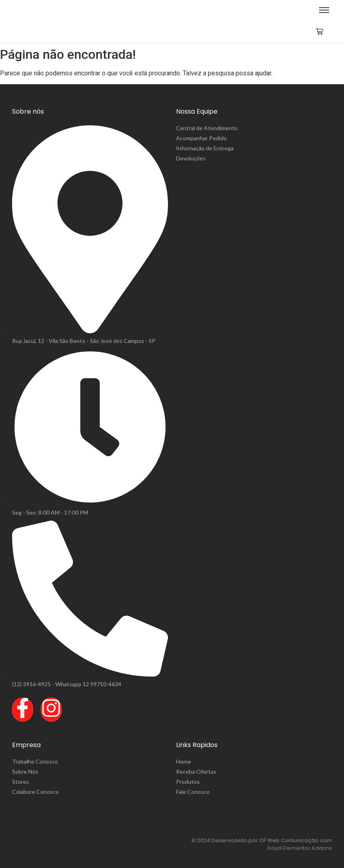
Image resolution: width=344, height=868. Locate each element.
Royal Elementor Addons (300, 848)
